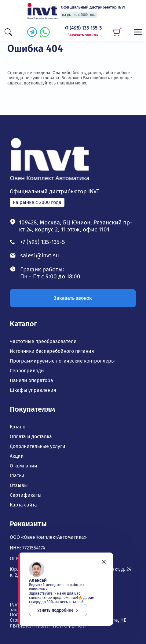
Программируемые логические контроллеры (62, 361)
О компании (24, 466)
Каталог (23, 324)
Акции (17, 456)
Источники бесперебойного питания (52, 351)
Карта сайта (23, 505)
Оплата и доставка (31, 437)
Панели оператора (31, 381)
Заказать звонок (83, 35)
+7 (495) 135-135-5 (83, 28)
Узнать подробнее (58, 610)
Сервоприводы (27, 371)
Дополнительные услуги (38, 446)
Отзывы (19, 485)
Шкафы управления (33, 390)
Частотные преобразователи (43, 342)
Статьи (17, 476)
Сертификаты (26, 495)
